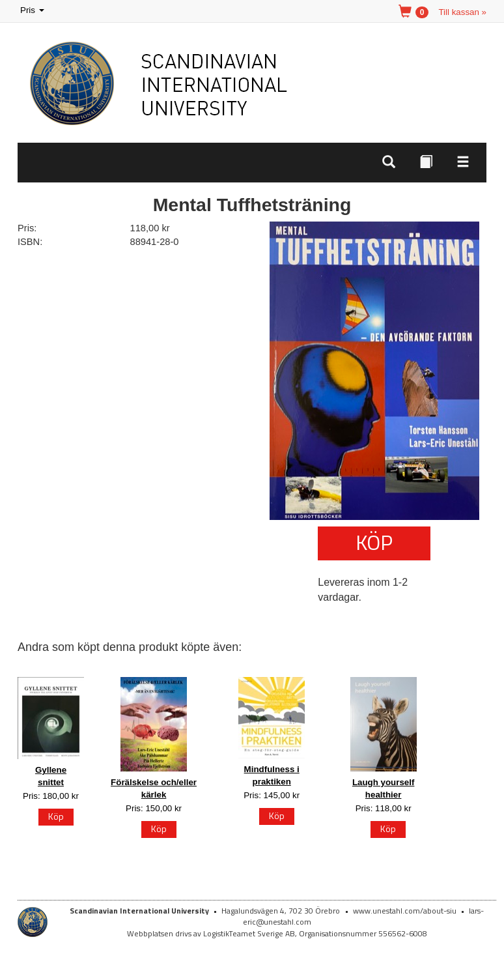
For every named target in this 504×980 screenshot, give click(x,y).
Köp (374, 542)
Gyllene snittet (51, 776)
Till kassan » (462, 12)
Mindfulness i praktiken (272, 775)
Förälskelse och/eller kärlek (154, 788)
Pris (33, 11)
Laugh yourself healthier (384, 788)
